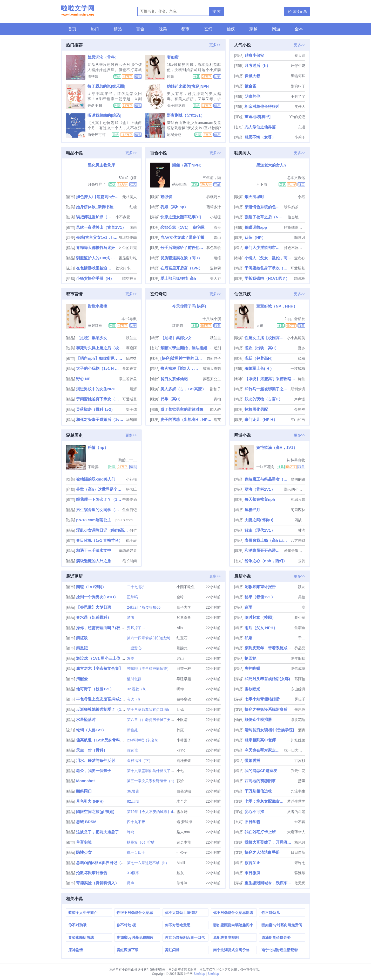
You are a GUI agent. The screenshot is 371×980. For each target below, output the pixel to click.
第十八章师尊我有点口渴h (148, 710)
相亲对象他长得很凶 (262, 106)
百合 (140, 29)
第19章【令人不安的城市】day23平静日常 (161, 812)
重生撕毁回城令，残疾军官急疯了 (269, 883)
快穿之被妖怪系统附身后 (266, 709)
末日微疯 (252, 873)
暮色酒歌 (214, 248)
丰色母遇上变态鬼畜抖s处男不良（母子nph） (116, 699)
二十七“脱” (135, 587)
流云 (217, 227)
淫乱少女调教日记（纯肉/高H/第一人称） (102, 530)
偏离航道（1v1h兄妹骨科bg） (102, 740)
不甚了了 (298, 96)
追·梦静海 (184, 822)
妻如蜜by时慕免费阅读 (135, 937)
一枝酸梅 (298, 369)
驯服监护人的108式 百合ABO (97, 258)
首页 (72, 29)
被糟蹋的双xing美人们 (96, 479)
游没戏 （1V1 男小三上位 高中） (104, 658)
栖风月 (300, 842)
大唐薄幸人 (296, 832)
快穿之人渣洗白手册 (262, 852)
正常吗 (132, 597)
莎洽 (180, 781)
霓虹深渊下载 (127, 950)
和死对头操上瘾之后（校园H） (100, 348)
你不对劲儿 (271, 913)
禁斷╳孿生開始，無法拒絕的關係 (187, 348)
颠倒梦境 (298, 389)
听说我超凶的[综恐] (104, 115)
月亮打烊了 (97, 184)
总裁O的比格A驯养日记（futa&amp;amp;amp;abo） (123, 863)
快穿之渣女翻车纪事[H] (181, 217)
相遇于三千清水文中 (94, 550)
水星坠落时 (86, 720)
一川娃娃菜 (296, 740)
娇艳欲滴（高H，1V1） (277, 447)
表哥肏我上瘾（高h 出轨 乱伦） (267, 540)
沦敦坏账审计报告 (92, 873)
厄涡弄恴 (174, 135)
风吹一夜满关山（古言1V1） (101, 227)
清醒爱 (82, 679)
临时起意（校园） (260, 617)
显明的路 (298, 479)
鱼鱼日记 (130, 510)
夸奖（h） (135, 699)
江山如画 (298, 420)
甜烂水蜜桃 (97, 306)
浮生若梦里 (128, 379)
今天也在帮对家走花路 (264, 750)
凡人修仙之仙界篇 (260, 127)
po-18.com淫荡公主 (94, 520)
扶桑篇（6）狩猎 (141, 842)
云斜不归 (95, 106)
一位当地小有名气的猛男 (295, 217)
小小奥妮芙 (296, 338)
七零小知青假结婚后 (262, 699)
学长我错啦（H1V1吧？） (267, 278)
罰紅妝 (82, 638)
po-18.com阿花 (126, 520)
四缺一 (300, 520)
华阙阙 (131, 420)
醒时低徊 (134, 679)
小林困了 (184, 740)
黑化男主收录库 (101, 165)
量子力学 (184, 607)
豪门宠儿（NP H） (261, 419)
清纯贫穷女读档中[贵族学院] (269, 730)
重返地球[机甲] (258, 117)
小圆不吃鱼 (186, 587)
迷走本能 (184, 842)
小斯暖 (215, 217)
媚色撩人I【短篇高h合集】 (99, 197)
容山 (180, 658)
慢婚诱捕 (252, 760)
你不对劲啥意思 (178, 925)
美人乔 (215, 279)
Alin (180, 628)
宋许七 (300, 863)
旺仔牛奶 (298, 66)
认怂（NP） (255, 237)
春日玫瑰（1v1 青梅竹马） (99, 540)
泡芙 (217, 420)
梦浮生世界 (296, 801)
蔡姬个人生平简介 (83, 913)
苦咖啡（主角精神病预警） (149, 669)
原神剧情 (76, 950)
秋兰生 (131, 338)
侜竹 (133, 530)
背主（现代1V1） (260, 530)
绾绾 (217, 258)
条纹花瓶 (298, 720)
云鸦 (302, 561)
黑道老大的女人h (271, 165)
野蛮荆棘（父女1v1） (186, 115)
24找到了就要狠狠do (144, 607)
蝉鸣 (131, 832)
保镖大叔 (252, 76)
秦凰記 (82, 648)
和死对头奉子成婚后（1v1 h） (100, 419)
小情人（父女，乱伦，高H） (269, 258)
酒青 (302, 730)
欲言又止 (252, 863)
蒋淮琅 (300, 873)
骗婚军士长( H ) (258, 368)
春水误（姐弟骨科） (94, 617)
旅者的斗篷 (296, 812)
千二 (302, 638)
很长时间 (130, 561)
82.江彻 (133, 801)
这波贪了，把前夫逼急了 (97, 832)
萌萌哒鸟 (179, 184)
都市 (185, 29)
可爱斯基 (298, 268)
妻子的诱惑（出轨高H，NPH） (187, 419)
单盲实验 (84, 842)
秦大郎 (300, 55)
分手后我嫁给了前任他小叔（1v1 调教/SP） (183, 248)
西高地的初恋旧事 (260, 781)
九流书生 (298, 791)
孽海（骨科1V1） (260, 489)
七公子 (182, 852)
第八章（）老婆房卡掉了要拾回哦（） (158, 720)
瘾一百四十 (136, 852)
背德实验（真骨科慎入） (97, 883)
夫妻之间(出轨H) (259, 520)
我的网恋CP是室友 (261, 771)
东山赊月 (298, 689)
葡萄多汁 (214, 207)
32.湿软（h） (138, 689)
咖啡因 (300, 238)
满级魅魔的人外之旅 (94, 561)
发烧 (131, 658)
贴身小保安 (254, 55)
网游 (276, 29)
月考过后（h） (257, 65)
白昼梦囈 (184, 791)
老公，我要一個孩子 (94, 771)
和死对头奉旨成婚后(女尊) (267, 679)
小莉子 (300, 137)
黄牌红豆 (95, 325)
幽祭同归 (84, 791)
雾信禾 (300, 699)
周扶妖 (93, 77)
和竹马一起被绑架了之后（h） (267, 389)
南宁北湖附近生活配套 (280, 950)
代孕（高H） (172, 399)
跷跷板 (300, 279)
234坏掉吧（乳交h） (144, 740)
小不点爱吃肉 (126, 217)
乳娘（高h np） (174, 207)
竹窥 (180, 730)
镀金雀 (250, 86)
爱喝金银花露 (295, 551)
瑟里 (302, 781)
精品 (118, 29)
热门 (95, 29)
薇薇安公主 (212, 379)
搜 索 (217, 11)
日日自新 (298, 852)
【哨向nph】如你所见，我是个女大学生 (100, 358)
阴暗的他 (252, 96)
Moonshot (85, 781)
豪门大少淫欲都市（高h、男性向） (264, 248)
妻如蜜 (173, 57)
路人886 (183, 832)
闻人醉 (215, 409)
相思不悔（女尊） (260, 137)
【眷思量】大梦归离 (94, 607)
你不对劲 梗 (126, 925)
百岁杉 (300, 761)
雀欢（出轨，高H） (262, 348)
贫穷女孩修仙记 (174, 379)
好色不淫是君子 (295, 248)
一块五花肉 (265, 467)
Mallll (181, 863)
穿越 (253, 29)
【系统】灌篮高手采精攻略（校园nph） (271, 379)
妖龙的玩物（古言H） (264, 399)
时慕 (171, 77)
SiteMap (199, 974)
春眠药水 (214, 197)
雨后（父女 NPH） (261, 628)
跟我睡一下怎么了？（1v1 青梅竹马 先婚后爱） (99, 499)
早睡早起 (184, 679)
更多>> (215, 45)
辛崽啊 (300, 710)
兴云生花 (298, 771)
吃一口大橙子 (295, 750)
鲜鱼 (301, 379)
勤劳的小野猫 (295, 489)
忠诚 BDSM (86, 822)
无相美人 (130, 197)
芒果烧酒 (130, 499)
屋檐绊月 (252, 510)
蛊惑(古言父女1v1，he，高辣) (97, 237)
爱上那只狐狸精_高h (178, 278)
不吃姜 (93, 467)
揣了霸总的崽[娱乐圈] (106, 86)
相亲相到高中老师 (260, 740)
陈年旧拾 (298, 658)
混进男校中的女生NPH (96, 389)
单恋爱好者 (128, 551)
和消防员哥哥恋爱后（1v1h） (264, 550)
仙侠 (231, 29)
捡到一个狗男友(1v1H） (97, 597)
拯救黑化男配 (256, 409)
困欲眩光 (252, 689)
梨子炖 (131, 409)
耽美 (163, 29)
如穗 (301, 358)
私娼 (248, 638)
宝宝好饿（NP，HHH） (277, 306)
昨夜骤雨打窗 (295, 227)
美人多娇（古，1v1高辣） (183, 389)
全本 (299, 29)
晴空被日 (130, 279)
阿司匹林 (298, 510)
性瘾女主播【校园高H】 (265, 338)
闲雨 (133, 227)
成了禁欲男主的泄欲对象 (182, 409)
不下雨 (262, 184)
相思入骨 (298, 499)
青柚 (217, 399)
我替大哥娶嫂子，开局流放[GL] (269, 842)
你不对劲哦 (77, 925)
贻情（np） (98, 447)
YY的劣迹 (297, 117)
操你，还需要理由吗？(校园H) (102, 628)
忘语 (302, 127)
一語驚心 (134, 648)
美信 (302, 597)
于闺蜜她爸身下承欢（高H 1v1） (267, 268)
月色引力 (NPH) (90, 801)
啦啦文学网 (78, 11)
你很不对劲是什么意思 (135, 913)
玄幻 (208, 29)
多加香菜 (130, 369)
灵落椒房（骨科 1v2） (95, 409)
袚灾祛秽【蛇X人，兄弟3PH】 (181, 368)
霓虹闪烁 (172, 950)
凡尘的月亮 (128, 248)
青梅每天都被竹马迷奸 (96, 248)
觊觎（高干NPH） (188, 165)
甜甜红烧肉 (128, 238)
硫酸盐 (131, 358)
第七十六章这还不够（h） (148, 863)
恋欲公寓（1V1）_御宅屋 (183, 227)
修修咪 (182, 883)
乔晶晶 (300, 648)
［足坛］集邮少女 (92, 338)
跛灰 (180, 873)
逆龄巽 (215, 268)
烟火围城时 (254, 197)
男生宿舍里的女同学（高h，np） (99, 510)
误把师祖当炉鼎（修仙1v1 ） (95, 217)
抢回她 (250, 658)
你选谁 (132, 750)
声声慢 (300, 399)
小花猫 (131, 479)
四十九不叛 (136, 822)
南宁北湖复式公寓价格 (231, 950)
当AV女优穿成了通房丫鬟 (183, 237)
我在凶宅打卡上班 (260, 832)
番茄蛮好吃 (128, 258)
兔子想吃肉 (176, 106)
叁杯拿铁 (184, 699)
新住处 (132, 730)
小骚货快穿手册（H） (95, 278)
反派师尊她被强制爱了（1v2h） (104, 709)
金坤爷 (300, 409)
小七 (180, 771)
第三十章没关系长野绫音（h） (152, 781)
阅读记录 (300, 11)
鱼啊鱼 (300, 628)
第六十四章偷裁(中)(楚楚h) (149, 638)
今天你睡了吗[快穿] (189, 306)
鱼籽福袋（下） (140, 761)
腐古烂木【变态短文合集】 (99, 668)
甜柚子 (215, 389)
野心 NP (83, 379)
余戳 (301, 197)
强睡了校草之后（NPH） (264, 217)
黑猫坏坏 (298, 76)
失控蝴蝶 (252, 668)
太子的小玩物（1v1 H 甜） (99, 368)
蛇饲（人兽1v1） (91, 730)
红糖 (133, 207)
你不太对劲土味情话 (181, 913)
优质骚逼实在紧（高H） (181, 258)
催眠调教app (256, 227)
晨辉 (133, 389)
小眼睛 (182, 720)
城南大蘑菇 (212, 369)
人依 (260, 325)
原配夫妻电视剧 (226, 937)
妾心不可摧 (254, 812)
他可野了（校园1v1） (95, 689)
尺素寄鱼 (184, 617)
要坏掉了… (136, 628)
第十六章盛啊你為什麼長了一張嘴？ (156, 771)
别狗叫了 (298, 86)
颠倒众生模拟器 (258, 720)
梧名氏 (131, 489)
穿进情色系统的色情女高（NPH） (264, 207)
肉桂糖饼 (184, 761)
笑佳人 (300, 107)
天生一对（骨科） (92, 750)
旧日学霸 (252, 822)
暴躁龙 (182, 648)
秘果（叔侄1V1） (260, 597)
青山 (217, 238)
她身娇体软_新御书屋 (95, 207)
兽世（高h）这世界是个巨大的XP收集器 (100, 489)
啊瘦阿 (131, 348)
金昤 (180, 597)
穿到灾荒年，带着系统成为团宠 (269, 648)
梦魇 (131, 617)
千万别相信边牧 (258, 791)
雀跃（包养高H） (260, 358)
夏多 (301, 348)
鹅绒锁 (166, 197)
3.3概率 (133, 873)
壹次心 (300, 258)
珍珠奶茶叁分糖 (295, 207)
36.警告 (133, 791)
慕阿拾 (300, 679)
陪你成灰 (298, 669)
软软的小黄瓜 (126, 268)
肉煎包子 (214, 358)
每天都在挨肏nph (260, 499)
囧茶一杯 (184, 669)
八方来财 (298, 540)
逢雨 (248, 607)
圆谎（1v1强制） (91, 587)
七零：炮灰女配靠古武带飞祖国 (265, 801)
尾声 (131, 883)
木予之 (182, 801)
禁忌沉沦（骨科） (103, 57)
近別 (217, 348)
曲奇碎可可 (97, 135)
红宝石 (182, 638)
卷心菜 (300, 617)
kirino (181, 750)
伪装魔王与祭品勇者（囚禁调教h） (267, 479)
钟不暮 (300, 822)
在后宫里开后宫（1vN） (182, 268)
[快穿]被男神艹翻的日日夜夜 (183, 358)
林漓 (302, 530)
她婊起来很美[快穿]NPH (188, 86)
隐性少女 (84, 852)
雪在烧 (182, 812)
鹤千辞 (131, 540)
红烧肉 (178, 325)
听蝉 (180, 689)
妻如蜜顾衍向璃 (81, 937)
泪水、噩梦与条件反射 (96, 760)
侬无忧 (300, 883)
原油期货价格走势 (276, 937)
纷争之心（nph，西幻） (266, 561)
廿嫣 (180, 710)
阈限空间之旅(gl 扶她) (95, 812)
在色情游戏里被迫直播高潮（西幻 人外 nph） (95, 268)
